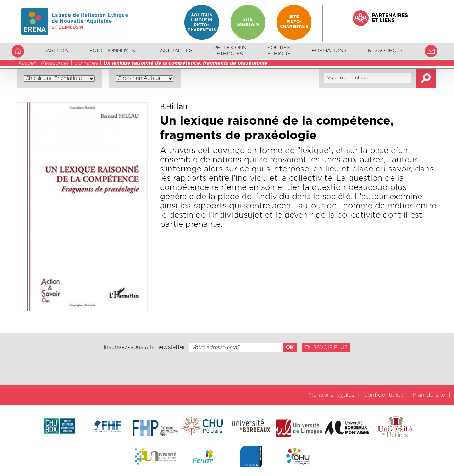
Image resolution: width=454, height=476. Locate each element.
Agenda (57, 51)
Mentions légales (331, 395)
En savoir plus (326, 348)
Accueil (27, 63)
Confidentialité (383, 395)
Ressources (55, 63)
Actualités (176, 51)
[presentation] (227, 369)
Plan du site (429, 395)
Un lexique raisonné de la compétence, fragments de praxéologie (185, 63)
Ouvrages (86, 63)
